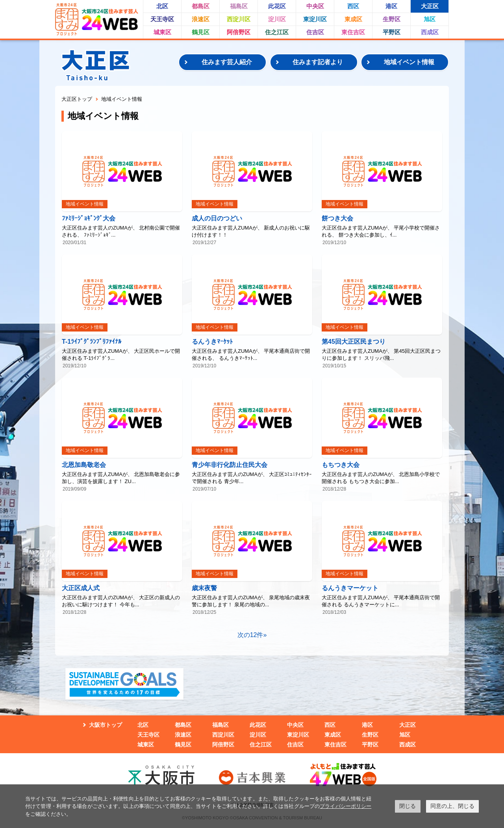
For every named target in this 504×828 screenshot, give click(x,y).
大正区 (430, 6)
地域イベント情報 (409, 62)
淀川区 (277, 19)
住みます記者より (318, 62)
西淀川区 (239, 19)
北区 (162, 6)
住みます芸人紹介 (227, 62)
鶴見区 (201, 32)
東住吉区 (353, 32)
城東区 (162, 32)
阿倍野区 (239, 32)
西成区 (430, 32)
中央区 (315, 6)
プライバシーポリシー (346, 806)
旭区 (430, 19)
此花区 (277, 6)
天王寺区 (162, 19)
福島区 (239, 6)
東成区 (353, 19)
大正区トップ (77, 99)
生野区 (392, 19)
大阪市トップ (106, 725)
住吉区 (315, 32)
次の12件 (250, 635)
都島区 (201, 6)
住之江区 (277, 32)
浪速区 (201, 19)
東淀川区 (315, 19)
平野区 (392, 32)
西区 (353, 6)
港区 (391, 6)
